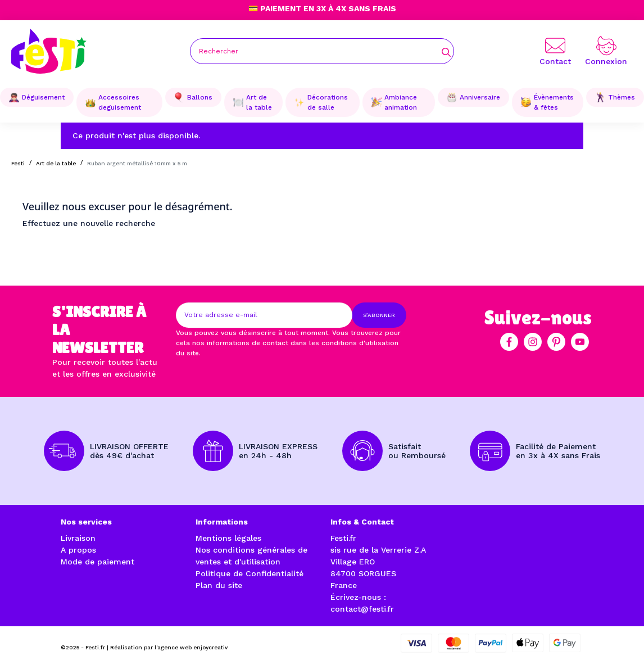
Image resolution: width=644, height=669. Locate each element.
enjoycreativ (210, 647)
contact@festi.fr (362, 609)
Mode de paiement (97, 562)
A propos (78, 550)
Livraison (78, 538)
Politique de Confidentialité (250, 573)
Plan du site (219, 585)
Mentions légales (228, 538)
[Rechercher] (322, 51)
